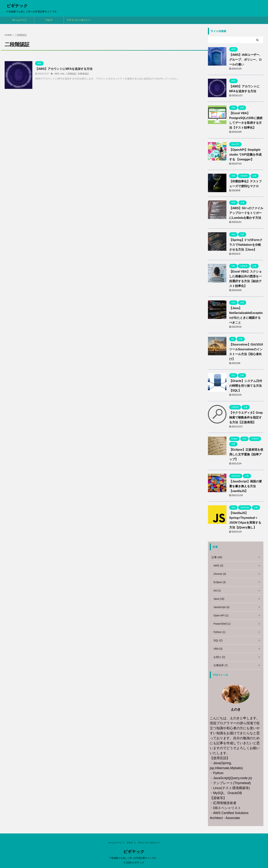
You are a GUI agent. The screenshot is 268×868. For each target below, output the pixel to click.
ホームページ (19, 20)
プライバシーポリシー (79, 20)
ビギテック (17, 6)
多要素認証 (83, 74)
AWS (57, 74)
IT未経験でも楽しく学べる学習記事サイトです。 (134, 858)
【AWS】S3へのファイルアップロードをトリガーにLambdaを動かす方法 (246, 213)
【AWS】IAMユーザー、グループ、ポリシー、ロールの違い (246, 60)
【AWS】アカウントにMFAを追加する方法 (64, 69)
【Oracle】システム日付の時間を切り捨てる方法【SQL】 (246, 386)
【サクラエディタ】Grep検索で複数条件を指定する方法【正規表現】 (246, 417)
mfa (62, 74)
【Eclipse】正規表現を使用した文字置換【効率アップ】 (246, 454)
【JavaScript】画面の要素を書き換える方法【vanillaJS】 (246, 486)
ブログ (49, 20)
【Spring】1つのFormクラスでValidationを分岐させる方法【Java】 (246, 245)
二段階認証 (71, 74)
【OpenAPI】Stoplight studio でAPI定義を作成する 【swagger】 (245, 155)
